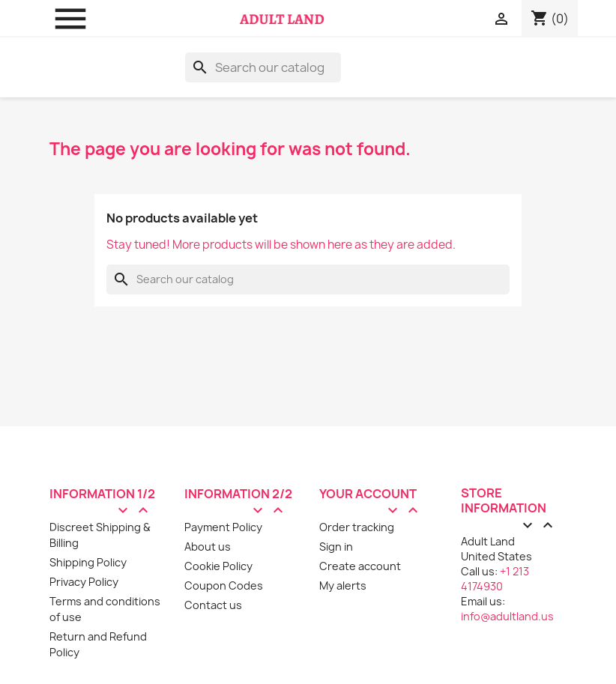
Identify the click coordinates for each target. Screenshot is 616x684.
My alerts (343, 585)
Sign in (336, 547)
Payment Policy (223, 527)
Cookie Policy (218, 566)
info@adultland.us (507, 616)
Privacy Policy (84, 582)
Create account (360, 566)
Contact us (213, 605)
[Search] (263, 67)
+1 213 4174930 (495, 579)
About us (208, 547)
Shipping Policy (88, 562)
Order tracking (357, 527)
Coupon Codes (224, 585)
